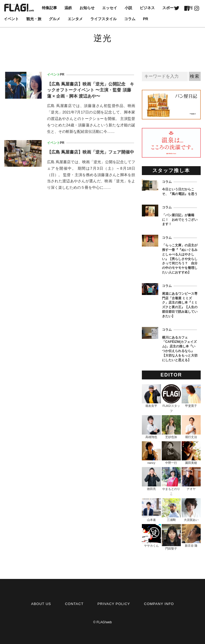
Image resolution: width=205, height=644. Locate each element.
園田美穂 (191, 453)
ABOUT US (41, 604)
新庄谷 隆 (191, 536)
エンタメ (75, 19)
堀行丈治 (191, 427)
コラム (130, 19)
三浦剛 (171, 510)
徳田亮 (151, 479)
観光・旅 (34, 19)
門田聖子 (171, 537)
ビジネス (147, 8)
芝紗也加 (171, 427)
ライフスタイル (103, 19)
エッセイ (110, 8)
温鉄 (68, 8)
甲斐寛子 (191, 396)
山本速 (151, 510)
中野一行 (171, 453)
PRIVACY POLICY (114, 604)
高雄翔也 (151, 427)
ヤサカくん (151, 536)
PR (145, 19)
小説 (128, 8)
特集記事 (49, 8)
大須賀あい (191, 510)
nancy (151, 453)
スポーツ (170, 8)
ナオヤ (191, 479)
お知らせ (87, 8)
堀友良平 (151, 396)
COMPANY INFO (159, 604)
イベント (11, 19)
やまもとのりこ (171, 481)
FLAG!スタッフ (171, 398)
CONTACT (74, 604)
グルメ (55, 19)
